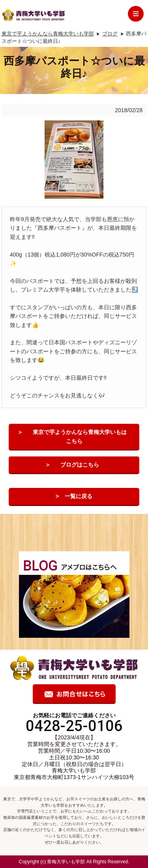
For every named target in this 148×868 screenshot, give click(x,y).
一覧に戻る (79, 496)
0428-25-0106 (74, 726)
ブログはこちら (80, 465)
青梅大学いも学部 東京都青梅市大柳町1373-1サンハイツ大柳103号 (74, 774)
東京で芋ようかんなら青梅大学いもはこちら (80, 436)
